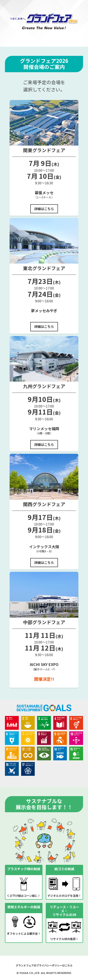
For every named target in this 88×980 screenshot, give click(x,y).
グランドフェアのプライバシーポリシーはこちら (44, 965)
